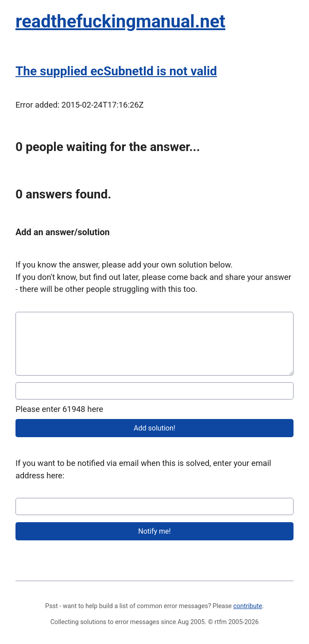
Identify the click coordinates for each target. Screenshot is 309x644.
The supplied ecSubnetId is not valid (116, 71)
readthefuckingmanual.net (120, 21)
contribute (248, 606)
